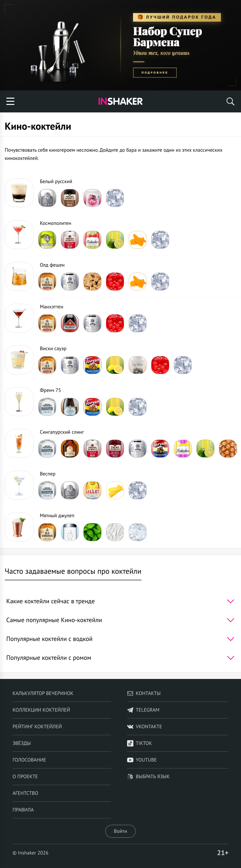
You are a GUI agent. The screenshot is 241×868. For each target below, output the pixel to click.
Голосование (29, 760)
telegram (143, 710)
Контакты (144, 693)
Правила (23, 810)
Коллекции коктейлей (41, 710)
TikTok (140, 743)
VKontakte (145, 727)
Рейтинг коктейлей (37, 727)
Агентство (25, 793)
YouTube (142, 760)
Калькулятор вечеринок (43, 693)
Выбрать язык (148, 777)
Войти (120, 831)
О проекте (25, 777)
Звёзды (22, 743)
